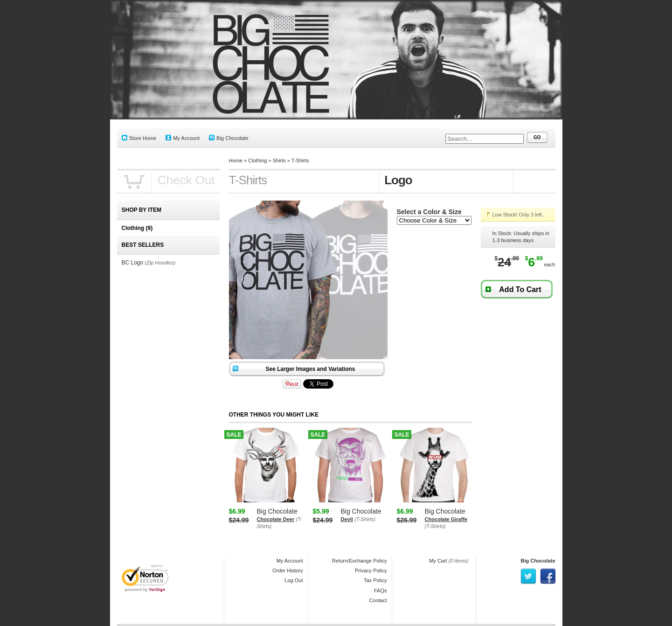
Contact (378, 600)
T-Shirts (300, 160)
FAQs (381, 591)
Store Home (139, 138)
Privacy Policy (371, 570)
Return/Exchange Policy (359, 561)
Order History (288, 570)
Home (236, 160)
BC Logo (133, 263)
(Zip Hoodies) (160, 263)
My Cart (438, 561)
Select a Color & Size (429, 212)
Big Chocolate (229, 138)
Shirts (279, 160)
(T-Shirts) (365, 519)
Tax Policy (375, 580)
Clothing (257, 160)
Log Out (294, 580)
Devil (347, 519)
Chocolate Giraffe (446, 519)
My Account (183, 138)
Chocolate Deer (276, 519)
